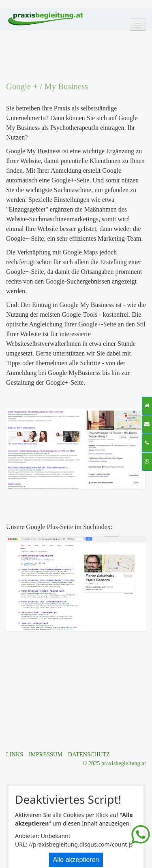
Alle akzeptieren (76, 860)
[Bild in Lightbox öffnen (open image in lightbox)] (76, 449)
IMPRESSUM (46, 754)
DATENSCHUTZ (89, 754)
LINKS (15, 754)
